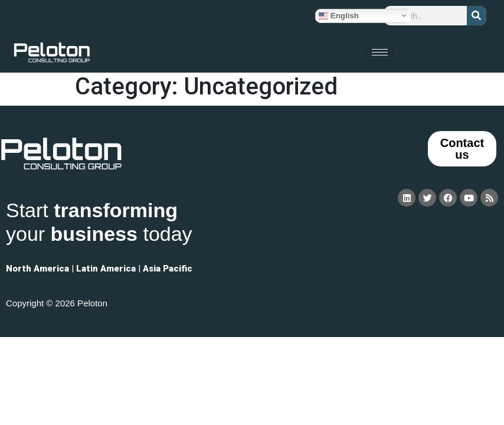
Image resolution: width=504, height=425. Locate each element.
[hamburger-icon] (380, 52)
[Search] (477, 16)
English (339, 15)
